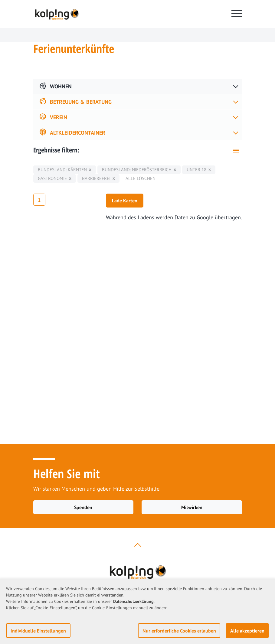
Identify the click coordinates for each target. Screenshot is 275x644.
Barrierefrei (96, 178)
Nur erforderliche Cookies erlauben (179, 631)
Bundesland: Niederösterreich (137, 170)
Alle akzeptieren (247, 631)
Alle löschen (141, 178)
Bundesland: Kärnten (62, 170)
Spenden (83, 507)
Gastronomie (52, 178)
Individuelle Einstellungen (38, 631)
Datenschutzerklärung (133, 601)
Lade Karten (125, 201)
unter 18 (196, 170)
